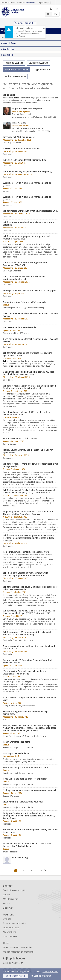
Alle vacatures (9, 932)
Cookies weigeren (42, 976)
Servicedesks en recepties (15, 890)
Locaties (7, 895)
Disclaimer (8, 908)
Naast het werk (10, 937)
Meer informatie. (50, 972)
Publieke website (14, 63)
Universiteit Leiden (8, 3)
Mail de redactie (10, 899)
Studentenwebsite (39, 63)
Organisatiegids (44, 3)
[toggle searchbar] (57, 9)
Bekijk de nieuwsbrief (13, 963)
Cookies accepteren (15, 976)
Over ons (7, 919)
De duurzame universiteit (15, 923)
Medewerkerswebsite (17, 70)
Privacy (6, 904)
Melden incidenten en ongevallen (18, 952)
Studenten (21, 3)
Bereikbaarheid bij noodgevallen (18, 948)
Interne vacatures (11, 928)
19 (41, 870)
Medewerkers (31, 3)
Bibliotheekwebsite (15, 76)
